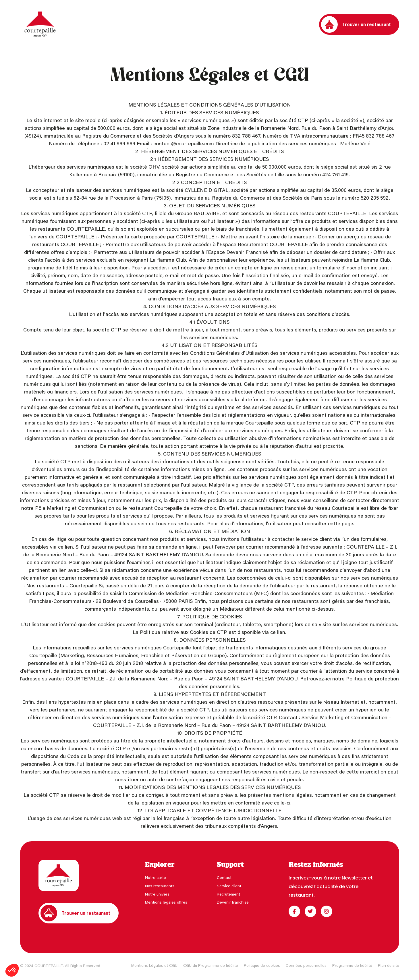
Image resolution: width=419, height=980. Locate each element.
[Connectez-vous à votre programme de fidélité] (311, 24)
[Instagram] (327, 911)
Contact (224, 877)
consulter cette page (329, 523)
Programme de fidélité (352, 965)
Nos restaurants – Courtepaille (62, 585)
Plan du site (389, 965)
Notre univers (157, 894)
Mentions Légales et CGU (154, 965)
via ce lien (61, 547)
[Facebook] (294, 911)
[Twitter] (310, 911)
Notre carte (156, 877)
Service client (229, 886)
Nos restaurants (160, 886)
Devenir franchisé (233, 902)
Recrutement (228, 894)
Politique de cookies (262, 965)
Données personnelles (306, 965)
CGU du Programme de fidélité (211, 965)
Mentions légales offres (166, 902)
